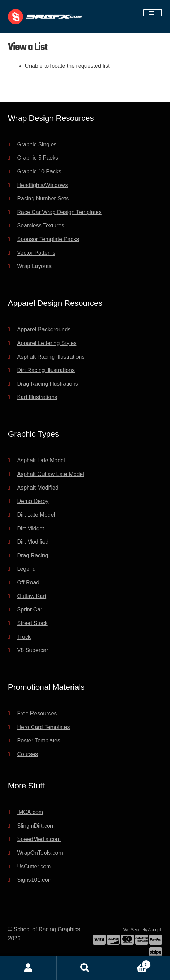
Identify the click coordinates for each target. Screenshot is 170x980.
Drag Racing (33, 555)
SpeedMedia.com (39, 839)
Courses (28, 754)
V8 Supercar (33, 650)
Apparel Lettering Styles (47, 343)
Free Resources (37, 713)
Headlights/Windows (43, 185)
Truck (24, 637)
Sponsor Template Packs (48, 239)
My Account (28, 968)
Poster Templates (39, 740)
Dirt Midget (31, 528)
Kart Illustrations (37, 397)
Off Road (28, 582)
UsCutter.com (34, 866)
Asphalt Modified (38, 488)
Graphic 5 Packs (38, 158)
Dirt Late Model (36, 515)
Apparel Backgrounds (44, 329)
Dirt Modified (33, 542)
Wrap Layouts (34, 266)
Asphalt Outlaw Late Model (51, 474)
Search (85, 968)
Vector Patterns (36, 253)
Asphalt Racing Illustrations (51, 357)
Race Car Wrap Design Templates (59, 212)
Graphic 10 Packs (39, 171)
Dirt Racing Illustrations (46, 370)
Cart (132, 963)
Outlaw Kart (32, 596)
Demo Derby (33, 501)
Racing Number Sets (43, 198)
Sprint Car (30, 610)
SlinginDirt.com (36, 826)
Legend (26, 569)
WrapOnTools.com (40, 853)
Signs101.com (35, 880)
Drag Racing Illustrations (48, 384)
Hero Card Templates (44, 727)
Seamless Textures (41, 226)
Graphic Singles (37, 144)
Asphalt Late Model (41, 460)
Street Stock (32, 623)
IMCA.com (30, 812)
